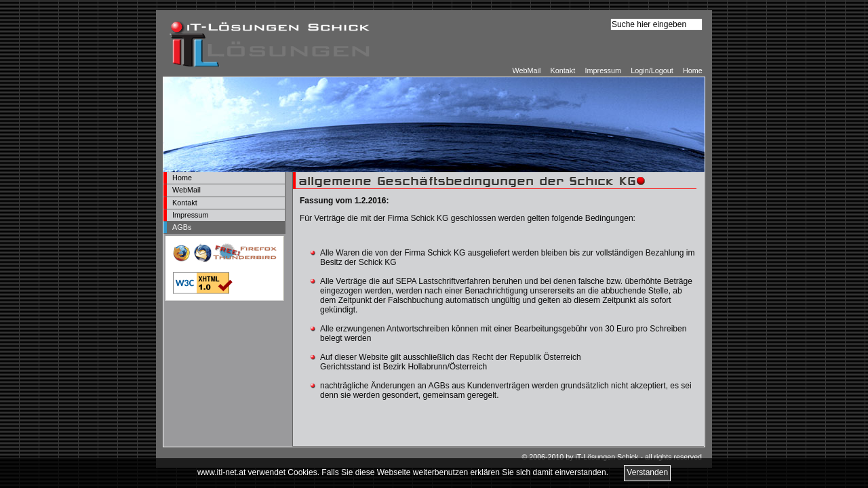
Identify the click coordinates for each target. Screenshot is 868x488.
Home (693, 70)
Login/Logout (652, 70)
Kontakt (563, 70)
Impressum (603, 70)
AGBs (182, 227)
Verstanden (647, 472)
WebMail (526, 70)
